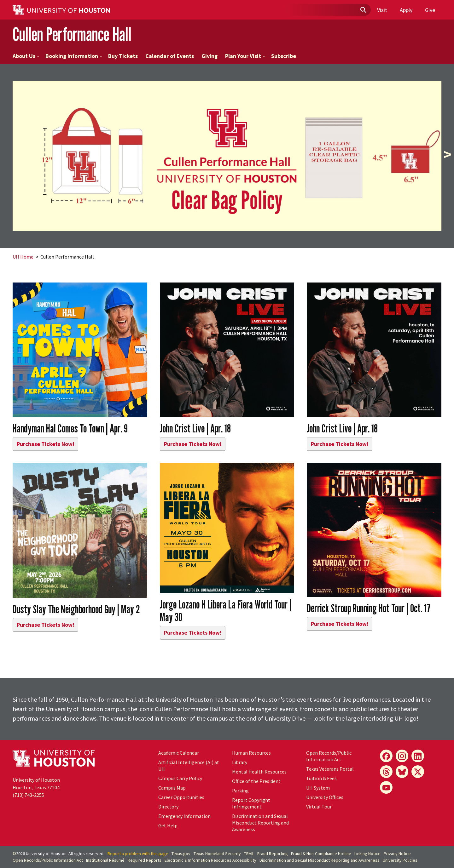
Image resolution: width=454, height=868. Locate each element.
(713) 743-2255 (28, 795)
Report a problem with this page (138, 854)
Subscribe (284, 56)
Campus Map (172, 788)
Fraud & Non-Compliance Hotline (321, 854)
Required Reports (145, 860)
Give (430, 10)
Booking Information (74, 56)
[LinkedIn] (418, 756)
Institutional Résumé (105, 860)
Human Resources (251, 753)
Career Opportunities (181, 797)
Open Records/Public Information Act (329, 756)
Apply (406, 10)
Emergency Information (184, 816)
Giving (210, 56)
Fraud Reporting (273, 854)
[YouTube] (386, 787)
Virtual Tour (319, 807)
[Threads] (386, 772)
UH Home (23, 257)
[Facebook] (386, 756)
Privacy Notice (397, 854)
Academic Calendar (179, 753)
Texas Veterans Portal (330, 769)
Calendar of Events (170, 56)
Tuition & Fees (321, 778)
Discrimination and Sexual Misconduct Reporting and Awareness (260, 823)
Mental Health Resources (259, 772)
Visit (382, 10)
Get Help (168, 825)
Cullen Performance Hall (72, 34)
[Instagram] (402, 756)
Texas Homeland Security (217, 854)
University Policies (400, 860)
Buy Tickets (123, 56)
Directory (168, 807)
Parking (240, 791)
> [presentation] (448, 154)
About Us (26, 56)
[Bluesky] (402, 772)
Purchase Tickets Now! (45, 444)
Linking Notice (367, 854)
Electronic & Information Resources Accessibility (210, 860)
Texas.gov (181, 854)
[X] (418, 772)
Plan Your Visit (245, 56)
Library (240, 762)
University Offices (325, 797)
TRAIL (249, 854)
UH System (318, 788)
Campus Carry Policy (180, 778)
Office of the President (256, 781)
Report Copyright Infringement (251, 803)
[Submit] (363, 10)
